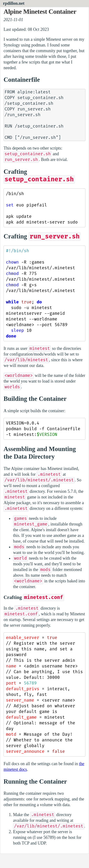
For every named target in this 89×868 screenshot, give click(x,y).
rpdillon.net (14, 3)
